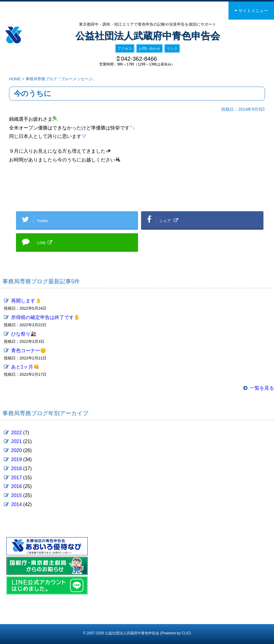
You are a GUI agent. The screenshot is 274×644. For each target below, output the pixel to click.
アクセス (125, 49)
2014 (17, 504)
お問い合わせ (150, 49)
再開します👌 (26, 301)
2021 (17, 441)
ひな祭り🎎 (24, 334)
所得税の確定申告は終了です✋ (46, 317)
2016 (17, 486)
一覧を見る (262, 388)
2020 (17, 450)
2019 (17, 459)
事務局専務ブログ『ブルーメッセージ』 (61, 79)
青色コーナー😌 (29, 351)
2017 (17, 478)
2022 (17, 433)
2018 (17, 469)
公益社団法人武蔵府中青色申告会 (148, 36)
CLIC (186, 633)
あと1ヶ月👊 (25, 367)
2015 (17, 495)
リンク (172, 49)
